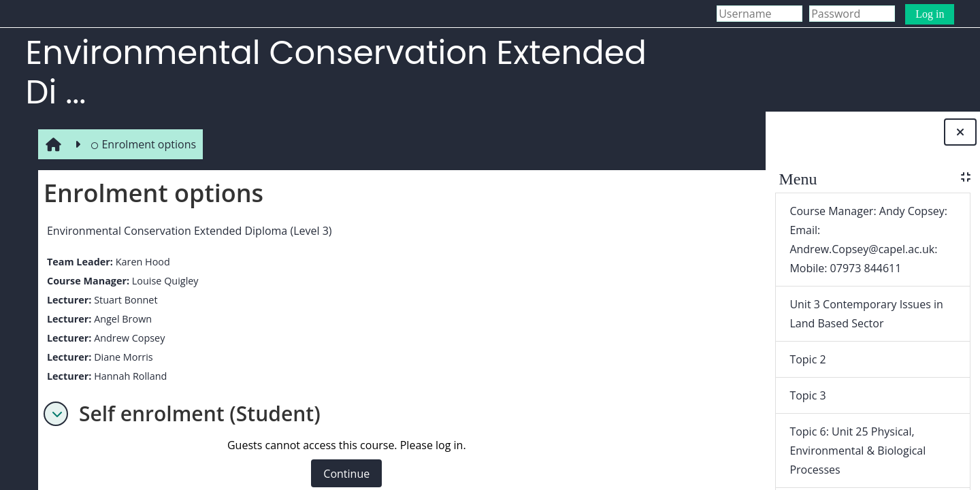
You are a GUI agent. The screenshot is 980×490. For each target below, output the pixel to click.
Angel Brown (120, 319)
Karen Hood (140, 262)
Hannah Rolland (128, 376)
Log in (930, 14)
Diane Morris (121, 357)
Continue (344, 474)
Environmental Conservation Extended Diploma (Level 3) (187, 231)
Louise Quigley (162, 281)
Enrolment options (141, 144)
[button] (53, 414)
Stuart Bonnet (123, 300)
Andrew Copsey (127, 338)
